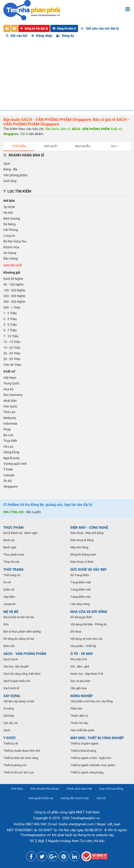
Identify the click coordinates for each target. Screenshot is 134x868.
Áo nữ (7, 582)
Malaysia (10, 418)
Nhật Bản (10, 401)
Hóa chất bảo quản (82, 730)
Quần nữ (9, 590)
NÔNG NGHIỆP (82, 696)
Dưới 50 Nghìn (13, 279)
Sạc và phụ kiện (80, 681)
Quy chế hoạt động (111, 789)
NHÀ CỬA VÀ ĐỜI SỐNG (89, 612)
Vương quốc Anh (15, 464)
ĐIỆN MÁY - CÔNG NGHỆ (89, 528)
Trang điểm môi (80, 597)
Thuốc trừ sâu (79, 723)
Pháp (7, 429)
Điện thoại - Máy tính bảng (87, 533)
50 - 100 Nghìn (14, 284)
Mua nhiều (83, 146)
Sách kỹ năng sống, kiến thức (22, 674)
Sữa (6, 624)
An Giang (10, 253)
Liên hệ (101, 798)
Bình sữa (9, 646)
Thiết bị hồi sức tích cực (19, 772)
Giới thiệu (17, 789)
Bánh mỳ (9, 540)
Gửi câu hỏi (16, 36)
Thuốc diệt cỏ (79, 716)
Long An (9, 236)
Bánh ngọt (10, 547)
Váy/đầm (9, 597)
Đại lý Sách (10, 659)
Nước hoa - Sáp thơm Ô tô (87, 674)
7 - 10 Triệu (11, 336)
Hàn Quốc (10, 406)
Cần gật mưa (79, 688)
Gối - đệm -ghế (80, 667)
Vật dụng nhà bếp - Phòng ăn (89, 624)
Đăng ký (65, 36)
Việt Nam (10, 378)
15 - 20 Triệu (12, 348)
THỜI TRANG (13, 570)
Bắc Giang (11, 258)
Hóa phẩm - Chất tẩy (83, 646)
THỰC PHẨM (13, 528)
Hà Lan (8, 447)
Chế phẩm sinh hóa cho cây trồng (91, 701)
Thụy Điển (10, 441)
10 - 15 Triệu (12, 342)
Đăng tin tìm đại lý (34, 28)
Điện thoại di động (82, 540)
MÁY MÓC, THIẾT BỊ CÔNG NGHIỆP (97, 738)
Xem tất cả (13, 265)
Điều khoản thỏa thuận (45, 789)
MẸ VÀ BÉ (11, 612)
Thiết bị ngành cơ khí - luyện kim (91, 758)
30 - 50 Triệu (12, 359)
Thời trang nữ (12, 575)
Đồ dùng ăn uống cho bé (19, 639)
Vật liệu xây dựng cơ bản (19, 701)
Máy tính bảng (79, 547)
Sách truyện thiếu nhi (17, 681)
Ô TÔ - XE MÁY (82, 654)
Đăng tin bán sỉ (64, 28)
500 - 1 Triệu (12, 307)
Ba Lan (8, 435)
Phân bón (76, 709)
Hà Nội (8, 213)
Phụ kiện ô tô (79, 659)
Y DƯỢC (10, 738)
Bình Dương (12, 219)
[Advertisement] (67, 77)
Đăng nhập (42, 36)
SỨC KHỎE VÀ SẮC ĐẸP (89, 570)
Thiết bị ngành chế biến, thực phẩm (93, 765)
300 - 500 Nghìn (14, 302)
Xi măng (9, 709)
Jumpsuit (9, 604)
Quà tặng (10, 181)
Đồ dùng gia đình (81, 617)
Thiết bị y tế (11, 744)
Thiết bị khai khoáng (83, 751)
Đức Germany (13, 395)
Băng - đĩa (10, 169)
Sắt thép (9, 716)
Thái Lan (9, 412)
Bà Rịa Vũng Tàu (15, 241)
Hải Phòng (11, 230)
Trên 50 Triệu (12, 365)
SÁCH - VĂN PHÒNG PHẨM (25, 654)
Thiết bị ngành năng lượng (87, 772)
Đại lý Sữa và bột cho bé (19, 617)
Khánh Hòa (11, 247)
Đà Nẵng (9, 224)
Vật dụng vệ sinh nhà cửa (86, 639)
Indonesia (10, 424)
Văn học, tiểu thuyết (16, 667)
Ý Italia (8, 469)
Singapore (10, 486)
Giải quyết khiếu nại (41, 798)
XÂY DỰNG (12, 696)
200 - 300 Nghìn (14, 296)
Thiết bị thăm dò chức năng (21, 758)
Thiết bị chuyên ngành (84, 744)
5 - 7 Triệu (10, 330)
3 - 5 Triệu (10, 325)
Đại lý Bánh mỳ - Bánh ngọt (20, 533)
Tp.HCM (9, 207)
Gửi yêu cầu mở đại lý (100, 28)
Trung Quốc (12, 383)
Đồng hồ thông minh (83, 555)
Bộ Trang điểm (80, 575)
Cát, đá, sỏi (10, 723)
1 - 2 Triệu (10, 313)
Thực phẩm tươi (14, 555)
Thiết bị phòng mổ (15, 765)
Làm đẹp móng (80, 604)
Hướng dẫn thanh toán (75, 798)
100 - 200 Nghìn (14, 290)
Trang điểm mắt (81, 590)
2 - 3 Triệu (10, 319)
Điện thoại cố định (82, 562)
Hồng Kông (11, 452)
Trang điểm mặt (81, 582)
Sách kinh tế (11, 688)
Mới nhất (51, 146)
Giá (115, 146)
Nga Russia (11, 458)
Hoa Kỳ (8, 389)
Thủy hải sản (12, 562)
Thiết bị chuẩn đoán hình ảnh (22, 751)
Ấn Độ (8, 481)
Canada (9, 475)
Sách (7, 164)
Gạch (7, 730)
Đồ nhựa (76, 632)
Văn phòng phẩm (15, 175)
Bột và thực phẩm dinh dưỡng (22, 632)
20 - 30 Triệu (12, 353)
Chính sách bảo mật (79, 789)
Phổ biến (19, 146)
